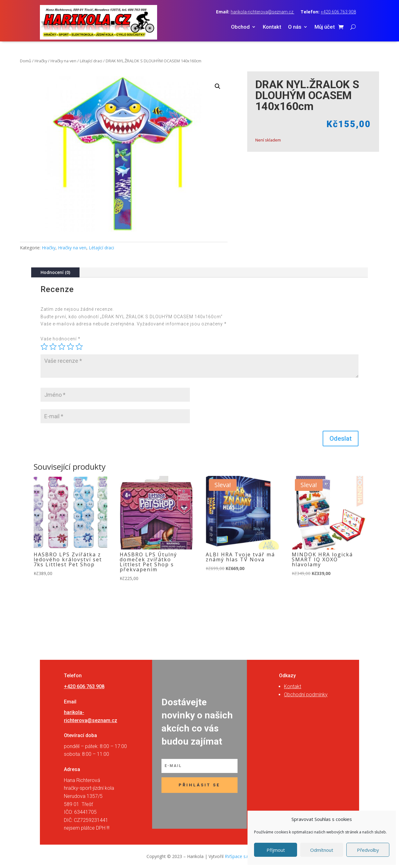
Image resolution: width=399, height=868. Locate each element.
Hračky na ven (63, 61)
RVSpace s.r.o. (239, 856)
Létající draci (91, 61)
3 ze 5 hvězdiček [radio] (62, 347)
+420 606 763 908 (338, 12)
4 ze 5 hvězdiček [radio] (70, 347)
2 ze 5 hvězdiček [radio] (53, 347)
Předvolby (368, 850)
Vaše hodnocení (60, 339)
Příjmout (276, 850)
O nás (295, 27)
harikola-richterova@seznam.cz (262, 12)
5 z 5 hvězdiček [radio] (79, 347)
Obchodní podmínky (306, 695)
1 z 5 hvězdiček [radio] (44, 347)
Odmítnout (322, 850)
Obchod (240, 27)
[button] (218, 86)
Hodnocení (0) (55, 272)
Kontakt (272, 27)
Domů (26, 61)
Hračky (41, 61)
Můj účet (325, 27)
